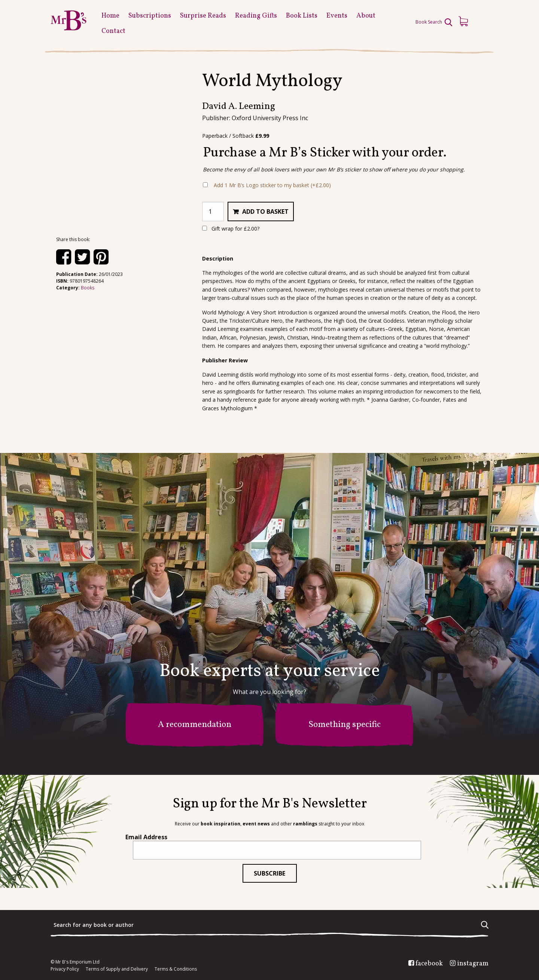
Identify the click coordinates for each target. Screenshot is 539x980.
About (366, 16)
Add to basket (265, 211)
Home (110, 16)
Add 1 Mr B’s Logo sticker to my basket (272, 185)
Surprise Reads (203, 16)
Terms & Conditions (176, 969)
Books (88, 288)
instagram (473, 964)
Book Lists (302, 16)
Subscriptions (150, 16)
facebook (429, 964)
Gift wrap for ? (231, 229)
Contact (113, 31)
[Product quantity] (213, 211)
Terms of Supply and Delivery (117, 969)
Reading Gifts (256, 16)
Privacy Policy (65, 969)
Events (337, 16)
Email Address (146, 837)
